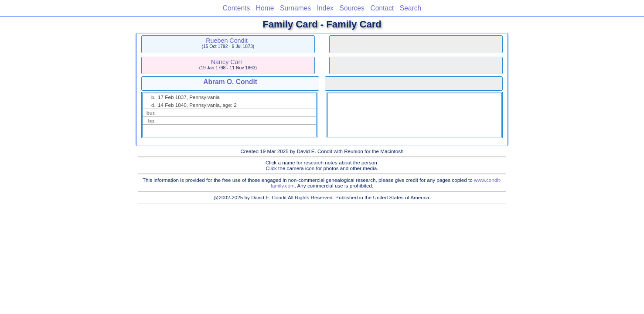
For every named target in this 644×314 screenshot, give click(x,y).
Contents (236, 8)
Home (265, 8)
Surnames (295, 8)
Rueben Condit (227, 41)
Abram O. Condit (230, 82)
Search (411, 8)
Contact (382, 8)
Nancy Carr (227, 62)
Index (325, 8)
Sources (352, 8)
